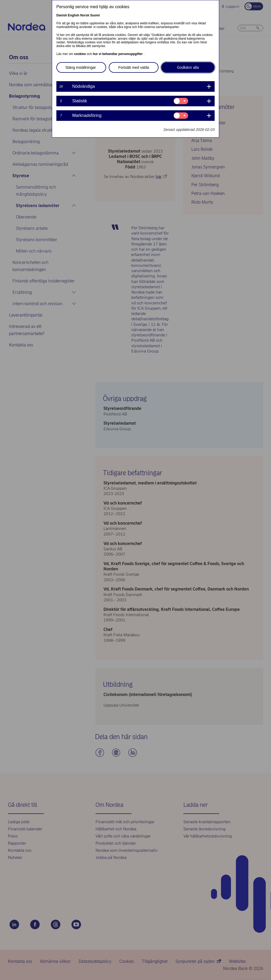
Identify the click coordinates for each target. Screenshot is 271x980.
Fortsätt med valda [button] (134, 67)
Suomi (95, 15)
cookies (80, 54)
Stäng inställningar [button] (81, 67)
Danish (62, 15)
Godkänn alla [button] (188, 67)
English (73, 15)
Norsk (85, 15)
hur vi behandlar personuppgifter (118, 54)
